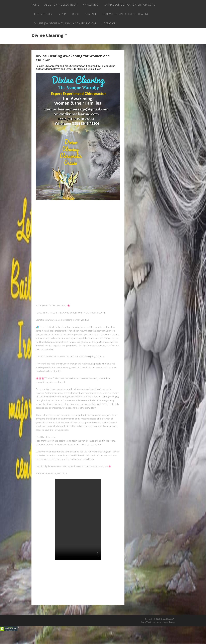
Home (35, 5)
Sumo (144, 634)
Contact (151, 15)
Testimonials (101, 15)
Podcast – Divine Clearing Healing (58, 25)
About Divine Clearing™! (62, 5)
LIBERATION (42, 35)
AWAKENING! (93, 5)
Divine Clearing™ (49, 47)
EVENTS (121, 15)
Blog (135, 15)
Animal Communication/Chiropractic (60, 15)
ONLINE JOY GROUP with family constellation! (119, 25)
